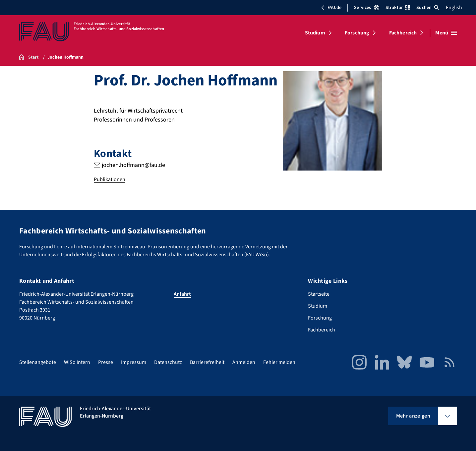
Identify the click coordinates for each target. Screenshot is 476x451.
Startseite (319, 294)
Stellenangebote (38, 362)
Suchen (428, 8)
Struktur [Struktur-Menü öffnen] (398, 8)
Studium (315, 33)
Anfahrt (182, 294)
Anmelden (244, 362)
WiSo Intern (77, 362)
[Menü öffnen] (446, 33)
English (454, 8)
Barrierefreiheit (207, 362)
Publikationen (110, 179)
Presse (106, 362)
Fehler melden (279, 362)
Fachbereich (403, 33)
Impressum (134, 362)
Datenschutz (168, 362)
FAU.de (331, 8)
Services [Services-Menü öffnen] (366, 8)
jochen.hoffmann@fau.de (133, 165)
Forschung (357, 33)
